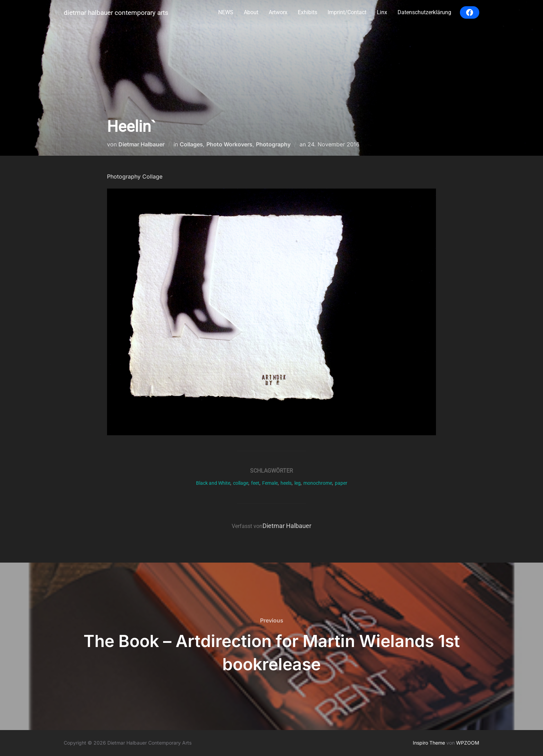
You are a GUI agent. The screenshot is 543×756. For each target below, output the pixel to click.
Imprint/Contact (347, 12)
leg (297, 483)
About (251, 12)
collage (241, 483)
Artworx (278, 12)
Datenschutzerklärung (424, 12)
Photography (273, 144)
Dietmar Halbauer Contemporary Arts (116, 13)
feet (255, 483)
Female (270, 483)
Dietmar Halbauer (141, 144)
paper (341, 483)
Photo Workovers (229, 144)
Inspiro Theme (429, 743)
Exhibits (308, 12)
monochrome (318, 483)
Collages (191, 144)
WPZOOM (468, 743)
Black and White (213, 483)
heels (286, 483)
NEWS (226, 12)
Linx (382, 12)
